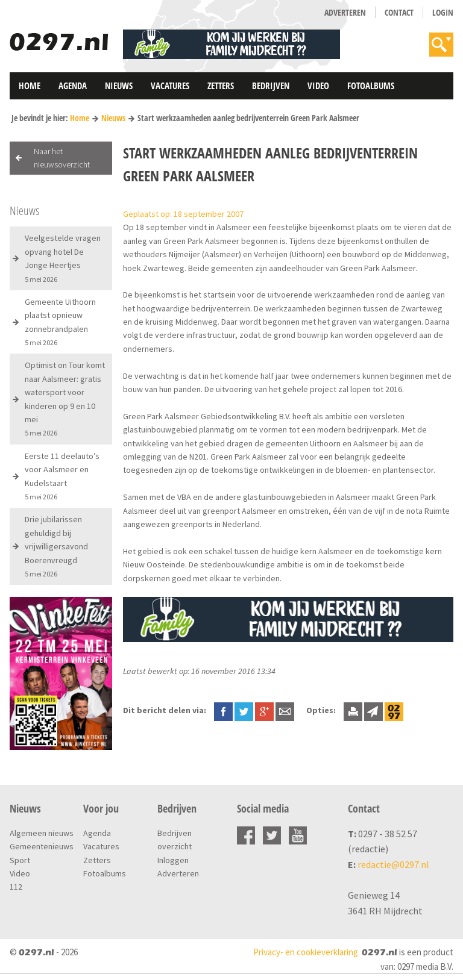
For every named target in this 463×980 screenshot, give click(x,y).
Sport (20, 860)
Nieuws (119, 86)
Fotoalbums (371, 86)
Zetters (221, 86)
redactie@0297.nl (393, 864)
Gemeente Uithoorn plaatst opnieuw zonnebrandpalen (60, 322)
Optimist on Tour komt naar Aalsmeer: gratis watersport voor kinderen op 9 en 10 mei (65, 398)
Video (318, 86)
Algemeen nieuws (42, 833)
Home (30, 86)
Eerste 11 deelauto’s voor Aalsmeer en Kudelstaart (62, 476)
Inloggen (173, 860)
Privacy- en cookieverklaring (306, 952)
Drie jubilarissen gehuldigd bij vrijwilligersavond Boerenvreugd (56, 546)
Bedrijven (271, 86)
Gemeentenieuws (42, 846)
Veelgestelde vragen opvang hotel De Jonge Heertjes (63, 258)
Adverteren (345, 12)
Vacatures (170, 86)
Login (443, 12)
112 (16, 887)
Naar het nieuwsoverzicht (62, 158)
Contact (399, 12)
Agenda (73, 86)
